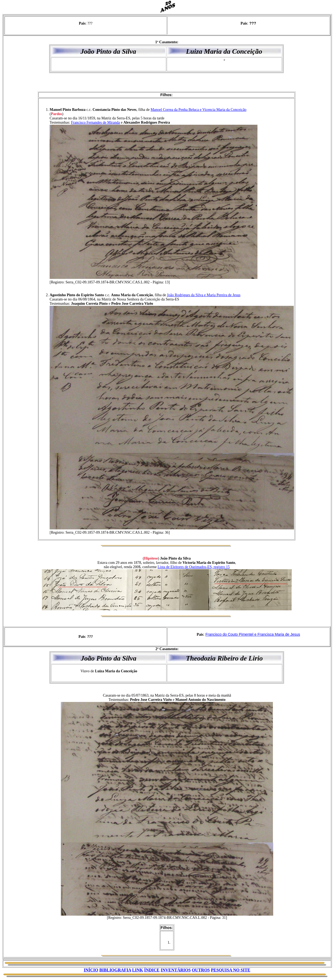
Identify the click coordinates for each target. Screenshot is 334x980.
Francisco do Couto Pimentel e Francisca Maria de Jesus (253, 634)
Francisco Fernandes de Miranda (95, 122)
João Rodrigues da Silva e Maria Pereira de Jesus (204, 295)
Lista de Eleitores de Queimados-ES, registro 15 (194, 567)
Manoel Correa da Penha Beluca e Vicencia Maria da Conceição (198, 110)
